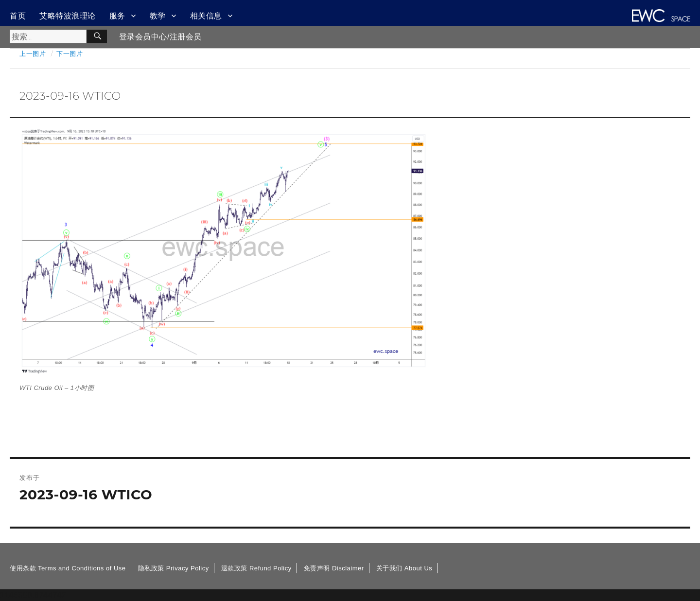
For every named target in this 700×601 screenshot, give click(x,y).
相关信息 (206, 16)
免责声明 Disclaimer (334, 568)
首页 (18, 16)
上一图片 (33, 53)
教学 (158, 16)
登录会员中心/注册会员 (160, 37)
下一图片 (70, 53)
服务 (117, 16)
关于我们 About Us (404, 568)
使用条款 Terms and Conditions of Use (68, 568)
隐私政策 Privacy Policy (174, 568)
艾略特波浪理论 (68, 16)
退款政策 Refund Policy (256, 568)
